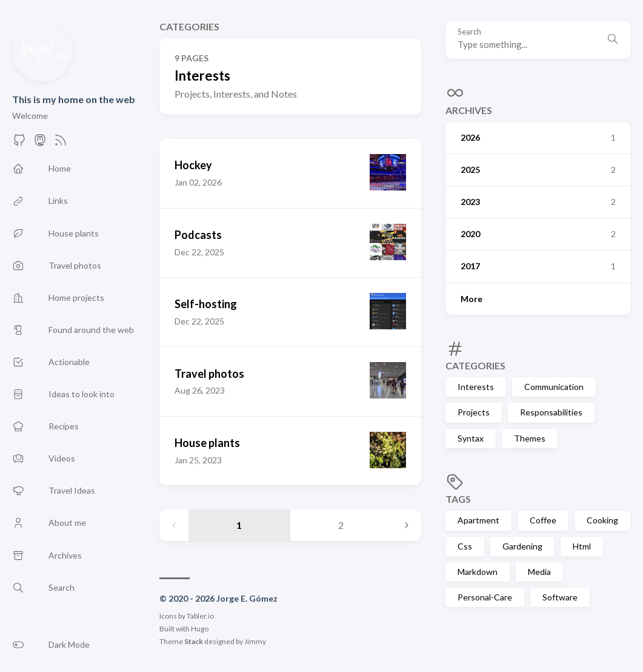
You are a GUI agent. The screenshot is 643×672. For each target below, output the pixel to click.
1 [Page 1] (239, 525)
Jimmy (255, 641)
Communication (554, 387)
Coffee (543, 520)
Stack (194, 641)
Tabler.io (200, 616)
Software (560, 597)
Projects (474, 412)
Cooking (602, 520)
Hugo (200, 629)
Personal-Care (485, 597)
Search (469, 32)
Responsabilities (551, 412)
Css (465, 546)
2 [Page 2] (341, 525)
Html (582, 546)
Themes (530, 438)
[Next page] (407, 525)
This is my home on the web (74, 99)
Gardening (522, 546)
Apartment (478, 520)
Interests (476, 387)
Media (539, 572)
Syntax (471, 438)
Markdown (478, 572)
